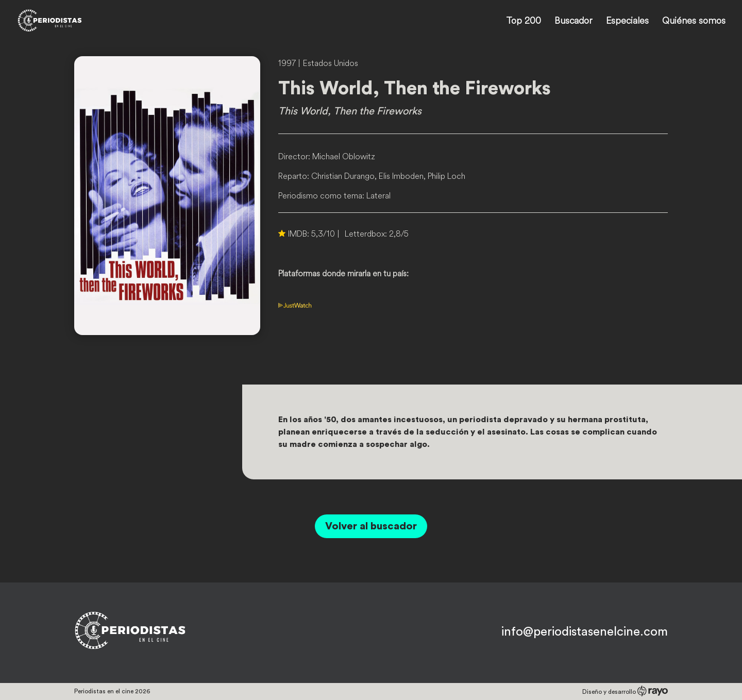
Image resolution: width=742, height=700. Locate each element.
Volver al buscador (371, 526)
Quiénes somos (694, 22)
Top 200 (524, 22)
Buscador (574, 22)
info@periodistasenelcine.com (585, 632)
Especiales (627, 22)
